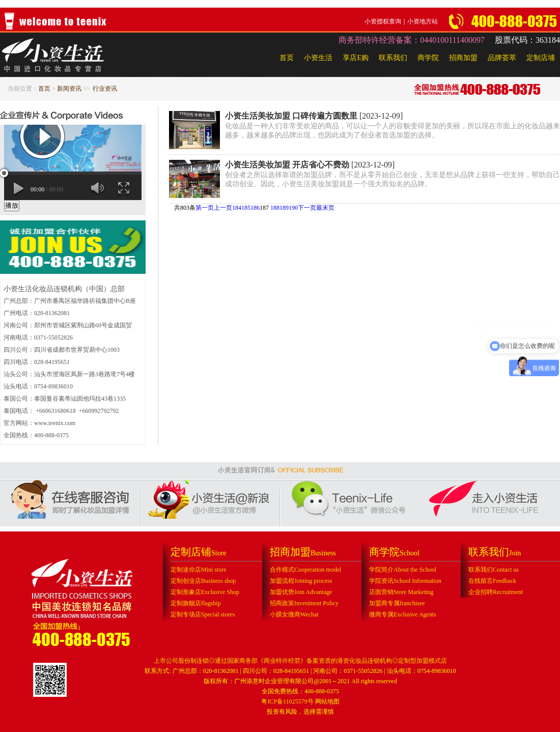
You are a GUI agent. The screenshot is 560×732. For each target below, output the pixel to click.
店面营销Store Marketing (401, 592)
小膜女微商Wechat (294, 614)
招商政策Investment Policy (304, 603)
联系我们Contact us (494, 570)
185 (246, 208)
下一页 (307, 208)
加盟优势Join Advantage (301, 592)
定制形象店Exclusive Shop (205, 592)
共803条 (185, 208)
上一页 (223, 208)
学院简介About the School (403, 570)
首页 (287, 58)
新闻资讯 (69, 89)
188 (275, 208)
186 (255, 208)
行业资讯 (105, 89)
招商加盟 (463, 58)
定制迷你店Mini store (199, 570)
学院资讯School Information (405, 581)
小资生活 (318, 58)
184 (237, 208)
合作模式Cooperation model (305, 570)
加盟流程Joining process (301, 581)
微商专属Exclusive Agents (403, 614)
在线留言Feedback (492, 581)
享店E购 (356, 58)
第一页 (205, 208)
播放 (12, 205)
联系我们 (393, 58)
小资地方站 (423, 21)
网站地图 (327, 701)
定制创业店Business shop (203, 581)
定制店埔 (541, 58)
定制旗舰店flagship (196, 603)
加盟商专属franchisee (397, 603)
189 (284, 208)
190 (293, 208)
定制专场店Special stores (203, 614)
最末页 (325, 208)
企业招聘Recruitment (496, 592)
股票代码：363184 (527, 40)
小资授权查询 (383, 21)
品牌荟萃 (502, 58)
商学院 (428, 58)
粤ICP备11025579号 (287, 701)
